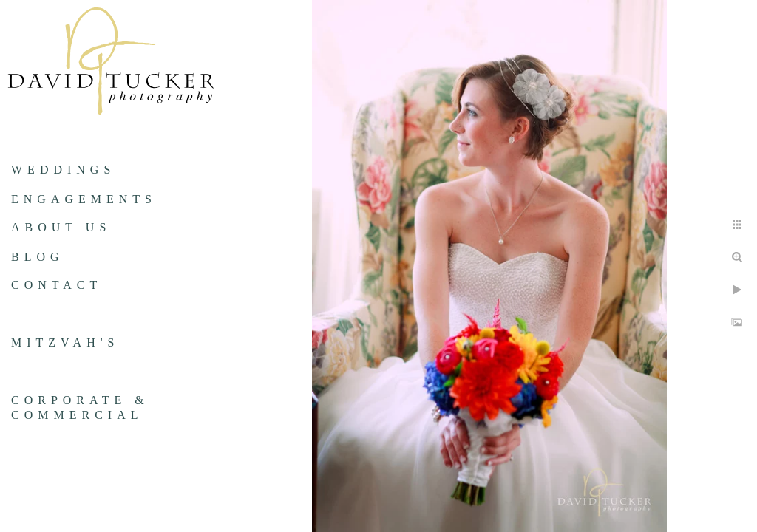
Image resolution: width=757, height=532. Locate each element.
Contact (57, 285)
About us (61, 227)
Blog (38, 257)
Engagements (84, 199)
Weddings (63, 170)
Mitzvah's (65, 342)
